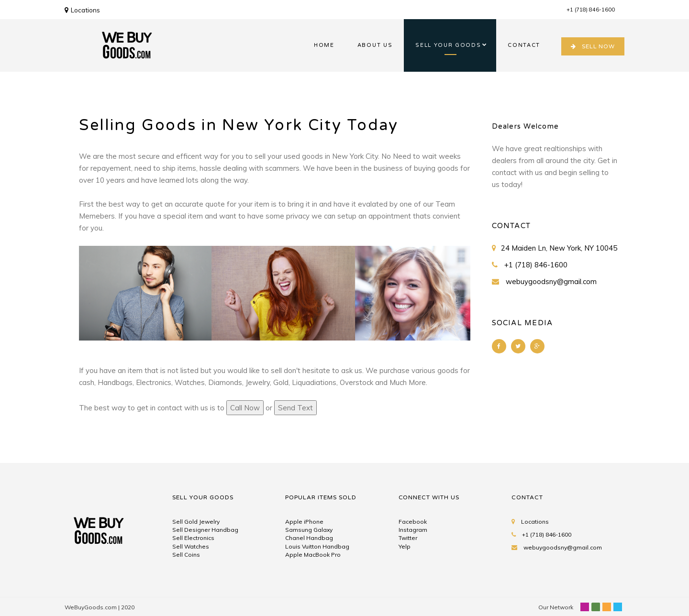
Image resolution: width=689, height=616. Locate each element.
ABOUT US (375, 45)
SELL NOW (593, 46)
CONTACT (524, 45)
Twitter (408, 538)
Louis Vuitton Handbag (317, 546)
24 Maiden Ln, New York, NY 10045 (559, 248)
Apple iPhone (304, 522)
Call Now (245, 408)
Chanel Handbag (309, 538)
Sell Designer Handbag (205, 530)
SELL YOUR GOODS (448, 45)
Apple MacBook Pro (313, 555)
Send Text (295, 408)
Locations (82, 10)
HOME (324, 45)
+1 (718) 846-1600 (591, 10)
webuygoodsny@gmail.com (551, 281)
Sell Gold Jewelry (196, 522)
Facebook (413, 522)
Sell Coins (186, 555)
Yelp (405, 546)
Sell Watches (191, 546)
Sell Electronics (193, 538)
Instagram (413, 530)
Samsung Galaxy (309, 530)
